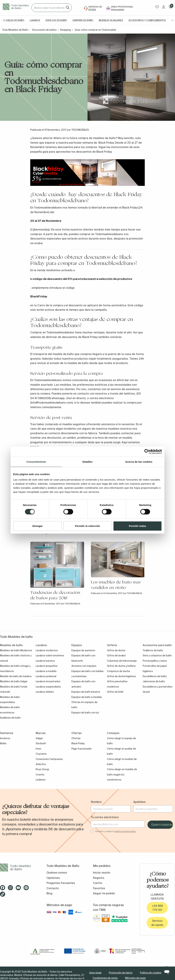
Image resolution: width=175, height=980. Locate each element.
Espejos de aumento (83, 650)
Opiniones (53, 878)
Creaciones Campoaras (49, 759)
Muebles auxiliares (111, 20)
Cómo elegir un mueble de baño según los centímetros (122, 774)
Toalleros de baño (153, 650)
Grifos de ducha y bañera (121, 666)
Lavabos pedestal (46, 676)
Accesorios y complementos (147, 20)
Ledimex (41, 780)
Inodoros (5, 738)
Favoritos (99, 888)
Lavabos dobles (45, 692)
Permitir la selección (87, 526)
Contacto (53, 888)
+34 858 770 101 (157, 908)
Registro (99, 878)
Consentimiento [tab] (36, 462)
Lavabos (35, 20)
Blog (49, 893)
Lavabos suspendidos (48, 687)
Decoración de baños (44, 30)
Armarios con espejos (84, 666)
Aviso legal (95, 973)
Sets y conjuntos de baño (157, 655)
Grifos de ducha (116, 650)
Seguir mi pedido (104, 893)
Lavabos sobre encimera (50, 655)
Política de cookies (151, 973)
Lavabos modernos (47, 650)
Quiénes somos (57, 873)
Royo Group (42, 769)
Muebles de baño (14, 20)
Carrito (98, 883)
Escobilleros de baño (155, 676)
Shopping (65, 30)
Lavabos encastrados (48, 681)
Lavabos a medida (46, 671)
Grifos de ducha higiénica (121, 676)
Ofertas (76, 738)
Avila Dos (41, 764)
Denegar (37, 526)
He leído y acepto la (115, 831)
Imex (38, 749)
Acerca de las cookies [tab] (139, 462)
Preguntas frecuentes (61, 883)
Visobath (41, 743)
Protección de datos (121, 973)
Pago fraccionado (82, 749)
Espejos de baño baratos (86, 692)
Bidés (3, 743)
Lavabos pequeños (47, 666)
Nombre (96, 802)
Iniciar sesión (102, 873)
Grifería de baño (83, 20)
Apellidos (139, 802)
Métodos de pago (135, 978)
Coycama (41, 754)
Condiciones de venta (105, 978)
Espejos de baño (56, 20)
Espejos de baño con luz (85, 713)
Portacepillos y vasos (155, 661)
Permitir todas (137, 526)
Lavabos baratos (45, 661)
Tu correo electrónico (105, 817)
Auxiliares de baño (10, 718)
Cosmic (40, 775)
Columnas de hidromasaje (122, 661)
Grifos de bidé (115, 692)
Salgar (39, 738)
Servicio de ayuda (157, 923)
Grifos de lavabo (116, 655)
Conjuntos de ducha (118, 671)
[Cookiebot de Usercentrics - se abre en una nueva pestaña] (147, 451)
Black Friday (78, 743)
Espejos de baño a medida (87, 697)
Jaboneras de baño (154, 681)
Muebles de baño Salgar (14, 681)
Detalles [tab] (87, 462)
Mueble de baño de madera (16, 676)
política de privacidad (125, 831)
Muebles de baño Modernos (16, 650)
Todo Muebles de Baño (15, 30)
